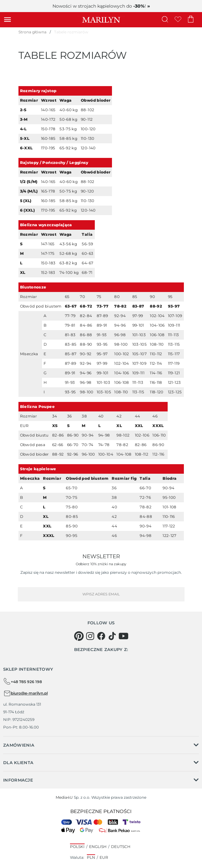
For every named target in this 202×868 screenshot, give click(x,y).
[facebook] (101, 636)
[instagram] (90, 636)
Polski (77, 847)
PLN (91, 857)
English (98, 847)
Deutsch (121, 847)
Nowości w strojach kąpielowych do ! (101, 6)
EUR (104, 857)
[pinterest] (79, 636)
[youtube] (123, 636)
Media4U (64, 797)
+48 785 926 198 (23, 682)
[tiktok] (112, 636)
